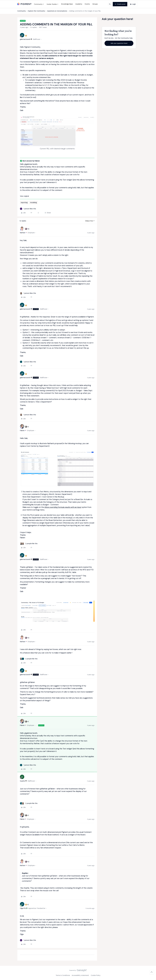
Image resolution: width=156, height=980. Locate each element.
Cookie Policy (96, 975)
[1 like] (28, 209)
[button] (120, 4)
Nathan (23, 233)
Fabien (22, 431)
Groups (95, 4)
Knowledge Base (67, 4)
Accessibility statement (80, 975)
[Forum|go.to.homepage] (24, 4)
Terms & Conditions (63, 975)
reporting (24, 203)
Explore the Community (37, 11)
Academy (79, 4)
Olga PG (23, 908)
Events (87, 4)
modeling (33, 203)
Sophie (22, 781)
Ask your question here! (119, 43)
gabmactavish (25, 39)
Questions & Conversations (57, 11)
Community (22, 11)
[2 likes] (29, 544)
